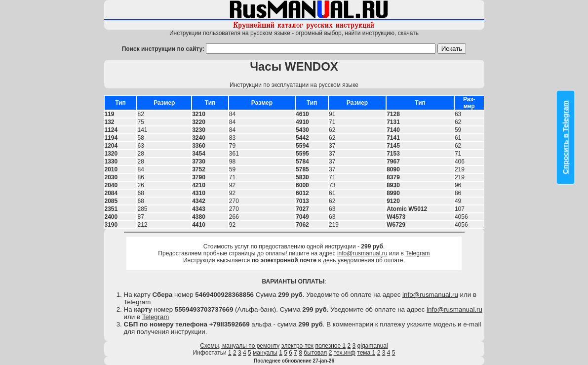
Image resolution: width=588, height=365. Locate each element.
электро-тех (298, 346)
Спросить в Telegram (566, 137)
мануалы (265, 353)
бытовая (315, 353)
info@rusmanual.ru (362, 253)
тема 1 (366, 353)
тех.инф (345, 353)
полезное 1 (330, 346)
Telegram (417, 253)
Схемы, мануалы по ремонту (240, 346)
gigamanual (373, 346)
